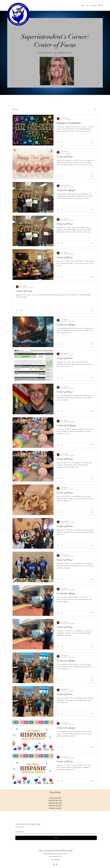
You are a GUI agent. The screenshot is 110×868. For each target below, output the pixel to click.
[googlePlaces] (99, 5)
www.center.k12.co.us (55, 856)
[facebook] (102, 5)
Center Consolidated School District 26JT (55, 851)
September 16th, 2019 (55, 803)
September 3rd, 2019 (55, 808)
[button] (95, 110)
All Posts (15, 109)
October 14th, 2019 (55, 798)
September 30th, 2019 (55, 800)
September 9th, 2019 (55, 805)
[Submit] (56, 838)
